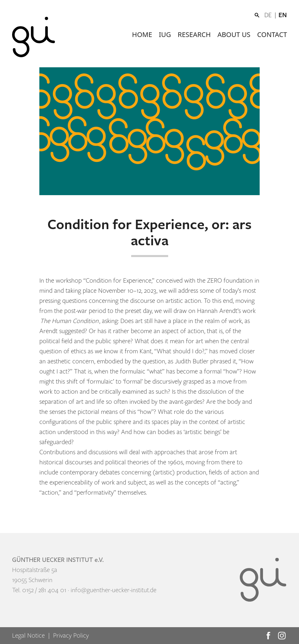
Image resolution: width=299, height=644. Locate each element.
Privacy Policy (71, 636)
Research (194, 34)
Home (142, 34)
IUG (165, 34)
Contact (272, 34)
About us (234, 34)
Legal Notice (28, 636)
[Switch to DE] (271, 15)
